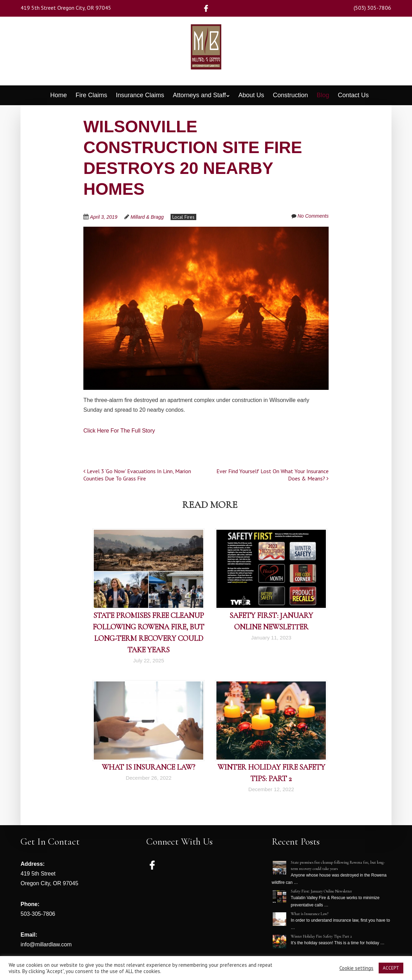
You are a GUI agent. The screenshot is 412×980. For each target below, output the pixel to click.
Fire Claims (91, 95)
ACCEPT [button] (391, 968)
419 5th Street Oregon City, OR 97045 (66, 8)
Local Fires (183, 217)
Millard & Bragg (147, 217)
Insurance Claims (140, 95)
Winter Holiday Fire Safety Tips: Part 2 (321, 936)
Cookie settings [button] (356, 968)
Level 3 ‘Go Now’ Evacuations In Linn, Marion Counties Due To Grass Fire (137, 475)
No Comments (313, 216)
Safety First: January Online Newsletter (321, 891)
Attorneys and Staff (200, 95)
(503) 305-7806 (372, 8)
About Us (251, 95)
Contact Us (353, 95)
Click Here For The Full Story (119, 431)
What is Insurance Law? (149, 767)
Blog (323, 95)
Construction (290, 95)
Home (58, 95)
